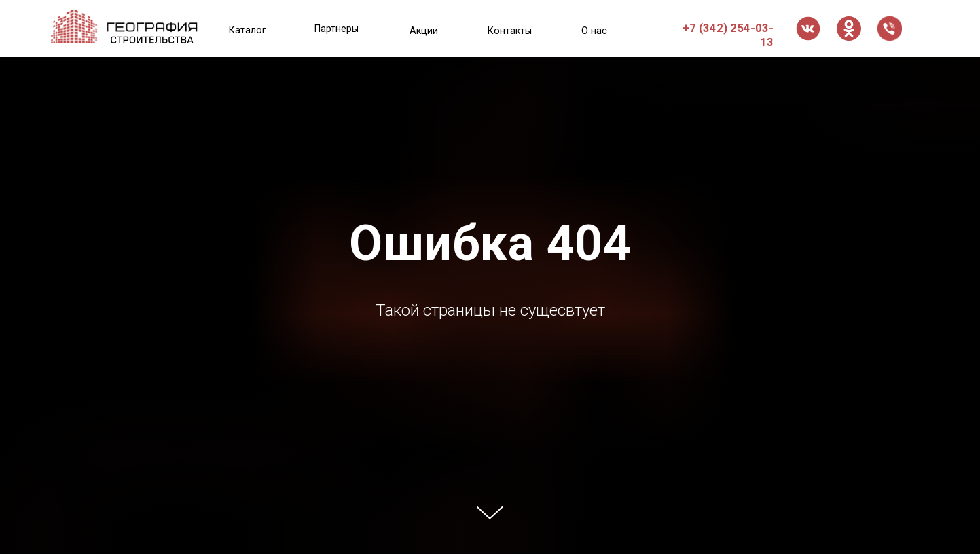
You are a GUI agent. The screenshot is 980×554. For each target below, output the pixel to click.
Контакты (510, 31)
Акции (424, 31)
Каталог (248, 30)
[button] (890, 29)
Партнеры (337, 29)
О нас (594, 31)
